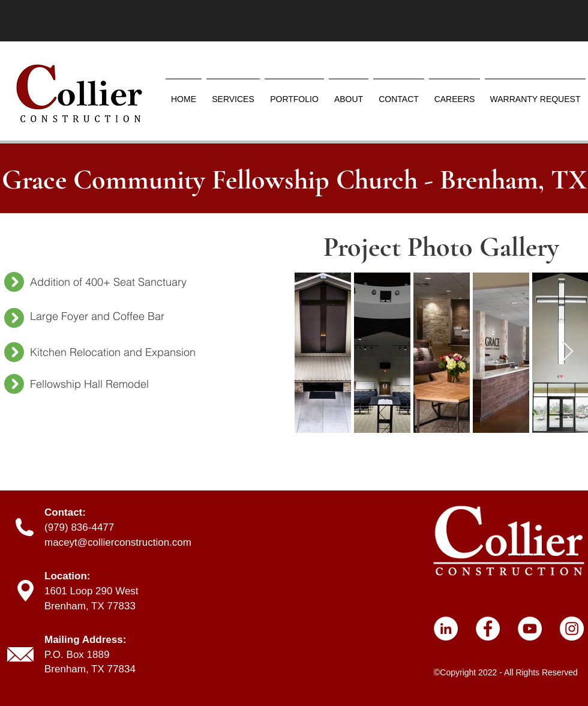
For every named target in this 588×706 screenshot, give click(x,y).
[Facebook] (488, 629)
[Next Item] (567, 352)
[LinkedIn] (446, 629)
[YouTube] (530, 629)
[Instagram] (572, 629)
